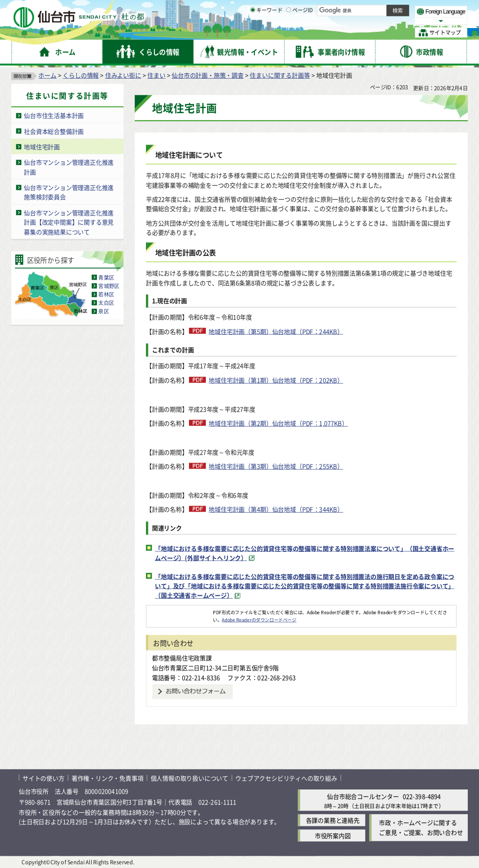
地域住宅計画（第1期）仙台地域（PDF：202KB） (276, 380)
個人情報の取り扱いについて (189, 778)
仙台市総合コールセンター (363, 796)
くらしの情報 (81, 75)
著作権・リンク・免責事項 (108, 778)
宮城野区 (109, 286)
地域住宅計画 (42, 147)
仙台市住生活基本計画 (54, 115)
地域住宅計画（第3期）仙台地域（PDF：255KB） (276, 466)
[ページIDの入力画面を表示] (289, 32)
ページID (300, 33)
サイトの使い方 (44, 778)
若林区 (106, 294)
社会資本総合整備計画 (54, 131)
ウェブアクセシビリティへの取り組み (286, 778)
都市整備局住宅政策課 (182, 658)
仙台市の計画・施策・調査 (208, 75)
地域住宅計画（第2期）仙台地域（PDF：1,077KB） (278, 423)
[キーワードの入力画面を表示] (253, 32)
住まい (156, 75)
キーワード (266, 33)
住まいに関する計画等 (280, 75)
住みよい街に (123, 75)
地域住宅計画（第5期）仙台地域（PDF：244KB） (276, 331)
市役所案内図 (333, 835)
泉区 (103, 311)
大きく (360, 21)
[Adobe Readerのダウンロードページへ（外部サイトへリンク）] (180, 612)
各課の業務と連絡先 (333, 820)
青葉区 (106, 277)
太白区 (106, 303)
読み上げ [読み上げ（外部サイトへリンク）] (308, 9)
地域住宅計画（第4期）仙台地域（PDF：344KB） (276, 509)
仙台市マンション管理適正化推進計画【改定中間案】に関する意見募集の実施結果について (69, 222)
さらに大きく (390, 21)
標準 (374, 10)
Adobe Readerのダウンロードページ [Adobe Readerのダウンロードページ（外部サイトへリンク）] (259, 619)
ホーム (47, 75)
